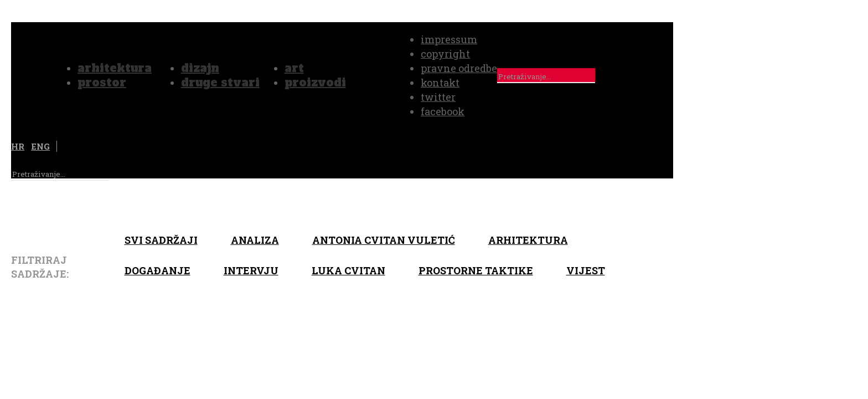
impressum (449, 39)
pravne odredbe (459, 68)
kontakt (440, 83)
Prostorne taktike (476, 270)
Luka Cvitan (348, 270)
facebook (443, 111)
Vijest (586, 270)
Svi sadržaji (161, 240)
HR (18, 146)
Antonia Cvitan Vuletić (384, 240)
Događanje (157, 270)
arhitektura (528, 240)
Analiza (255, 240)
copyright (445, 54)
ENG (40, 146)
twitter (438, 97)
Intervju (251, 270)
